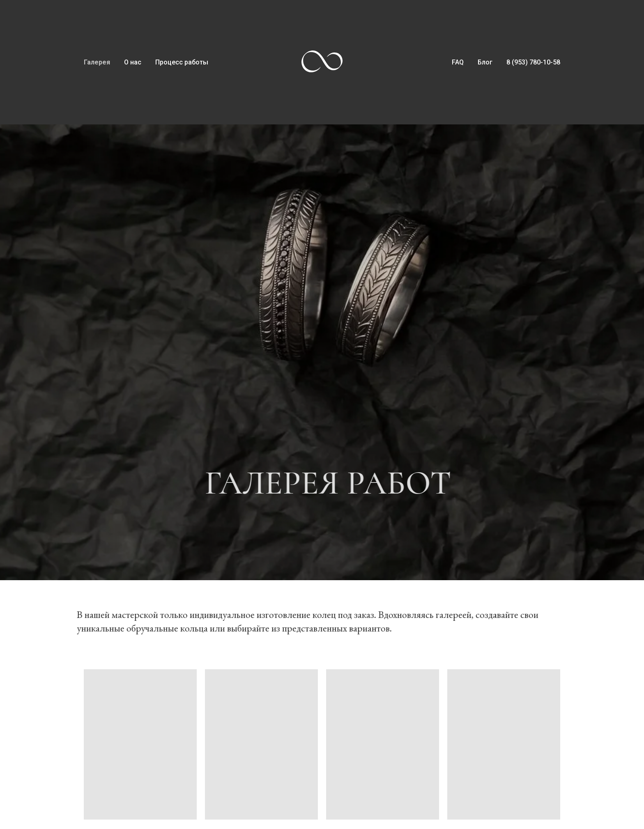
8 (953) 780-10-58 (533, 62)
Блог (485, 62)
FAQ (458, 62)
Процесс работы (182, 62)
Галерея (97, 62)
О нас (133, 62)
